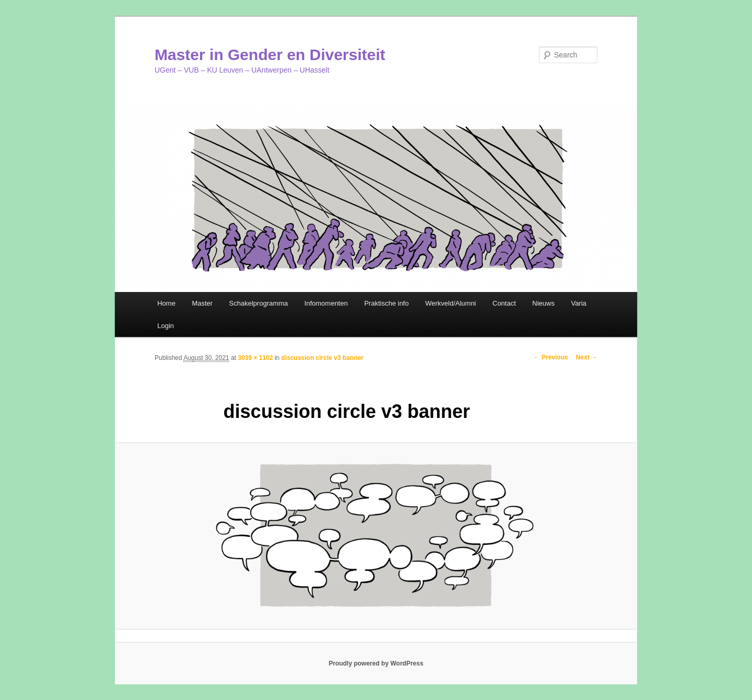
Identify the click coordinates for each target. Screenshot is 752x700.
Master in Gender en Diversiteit (270, 55)
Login (166, 326)
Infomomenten (326, 303)
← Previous (551, 357)
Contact (504, 303)
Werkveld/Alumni (450, 303)
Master (202, 303)
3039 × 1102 (255, 358)
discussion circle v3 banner (322, 358)
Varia (578, 303)
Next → (587, 357)
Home (166, 303)
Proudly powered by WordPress (376, 663)
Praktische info (386, 303)
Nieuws (543, 303)
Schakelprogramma (259, 303)
